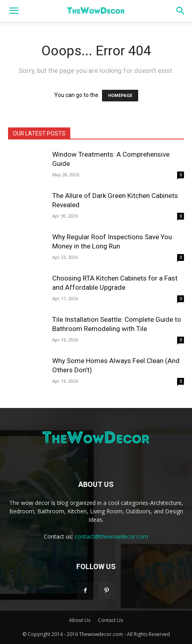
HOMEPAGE (120, 96)
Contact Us (110, 620)
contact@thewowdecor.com (111, 536)
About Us (80, 620)
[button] (14, 11)
